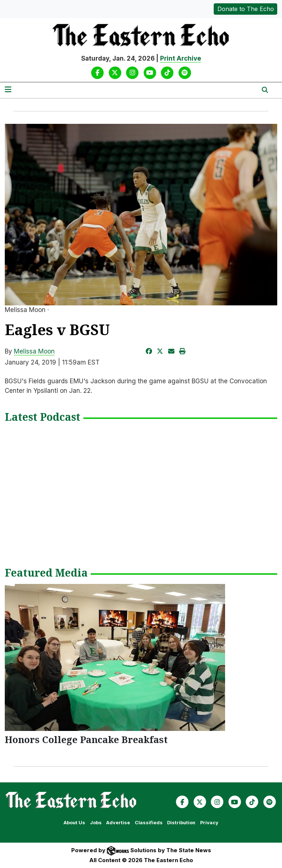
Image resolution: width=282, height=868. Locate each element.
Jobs (96, 823)
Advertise (118, 823)
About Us (74, 823)
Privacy (209, 823)
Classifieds (149, 823)
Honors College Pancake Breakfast (86, 739)
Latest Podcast (43, 417)
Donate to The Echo (246, 9)
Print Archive (181, 58)
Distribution (181, 823)
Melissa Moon (34, 351)
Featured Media (46, 573)
